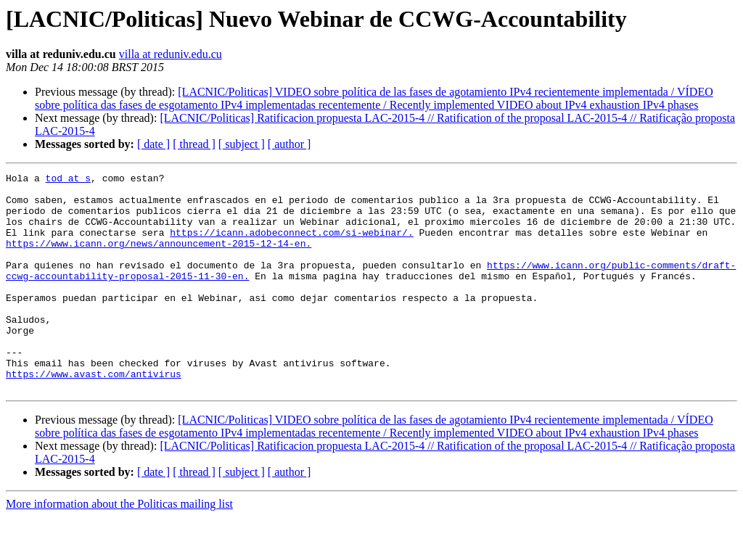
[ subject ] (242, 144)
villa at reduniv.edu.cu (171, 54)
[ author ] (290, 144)
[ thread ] (194, 144)
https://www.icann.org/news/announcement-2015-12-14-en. (159, 258)
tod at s (68, 180)
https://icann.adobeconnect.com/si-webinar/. (291, 245)
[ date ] (153, 144)
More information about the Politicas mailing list (119, 547)
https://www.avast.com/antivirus (94, 415)
